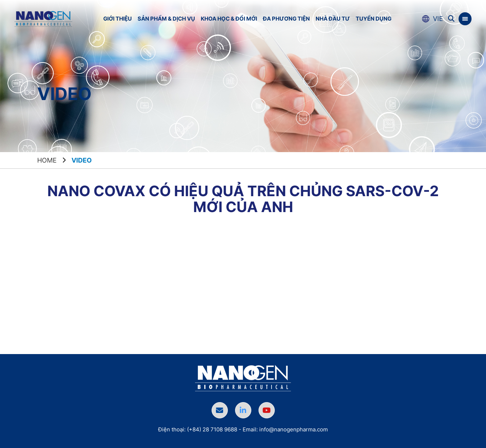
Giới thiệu (118, 19)
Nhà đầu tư (333, 19)
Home (47, 160)
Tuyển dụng (374, 19)
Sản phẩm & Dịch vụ (166, 19)
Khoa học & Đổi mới (229, 19)
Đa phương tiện (286, 19)
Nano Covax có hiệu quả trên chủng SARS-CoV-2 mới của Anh (243, 199)
